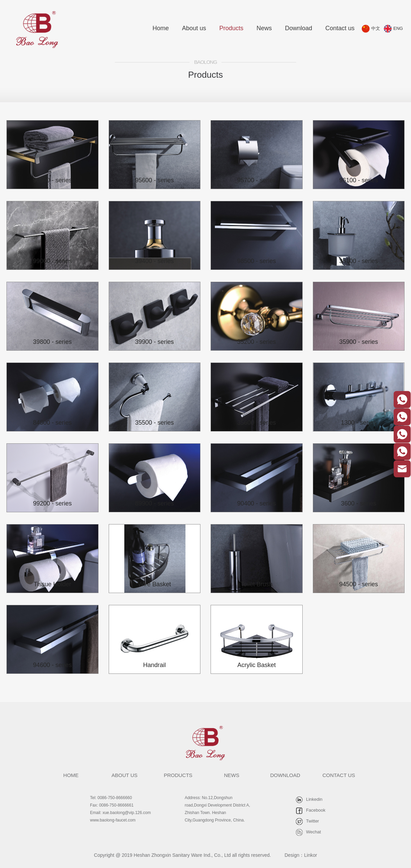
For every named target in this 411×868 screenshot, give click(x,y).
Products (231, 28)
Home (161, 28)
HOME (71, 775)
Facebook (311, 810)
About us (194, 28)
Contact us (340, 28)
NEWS (231, 775)
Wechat (308, 832)
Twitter (307, 821)
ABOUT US (124, 775)
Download (299, 28)
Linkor (310, 855)
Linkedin (309, 799)
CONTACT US (339, 775)
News (264, 28)
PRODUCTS (178, 775)
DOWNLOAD (285, 775)
